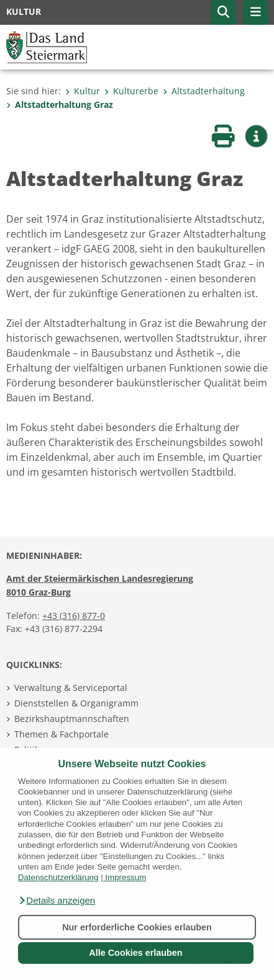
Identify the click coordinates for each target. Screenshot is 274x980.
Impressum (126, 877)
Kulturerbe (131, 91)
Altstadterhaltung (204, 91)
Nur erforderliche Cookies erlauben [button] (137, 927)
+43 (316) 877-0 (74, 616)
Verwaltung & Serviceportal (71, 688)
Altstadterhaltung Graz (60, 105)
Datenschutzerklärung (58, 877)
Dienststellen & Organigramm (76, 703)
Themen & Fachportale (62, 734)
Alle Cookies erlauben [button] (135, 953)
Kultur (83, 91)
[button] (57, 901)
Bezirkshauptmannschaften (72, 719)
